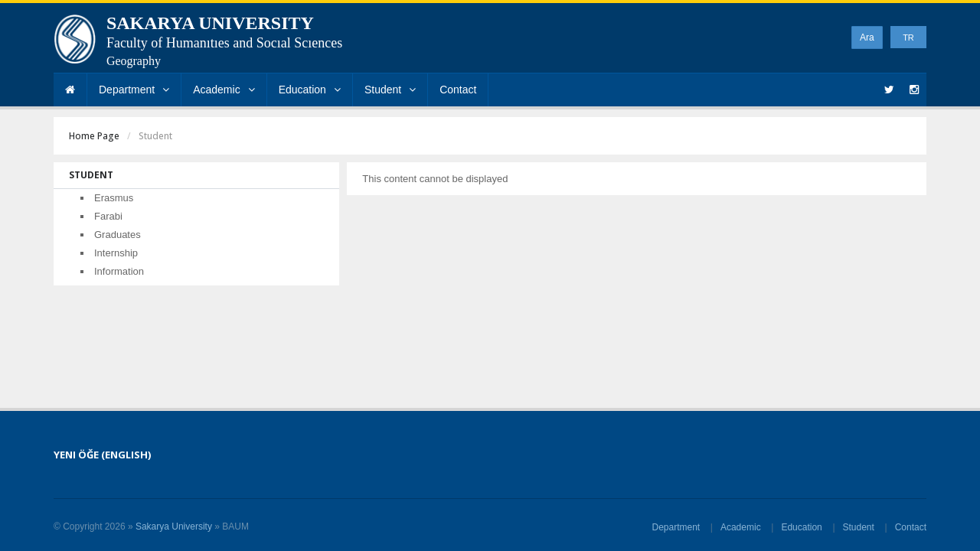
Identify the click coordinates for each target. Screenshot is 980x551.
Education (310, 90)
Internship (116, 253)
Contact (458, 90)
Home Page (94, 136)
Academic (224, 90)
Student (390, 90)
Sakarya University (174, 527)
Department (134, 90)
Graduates (118, 235)
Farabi (108, 216)
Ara (867, 37)
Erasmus (114, 198)
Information (119, 271)
